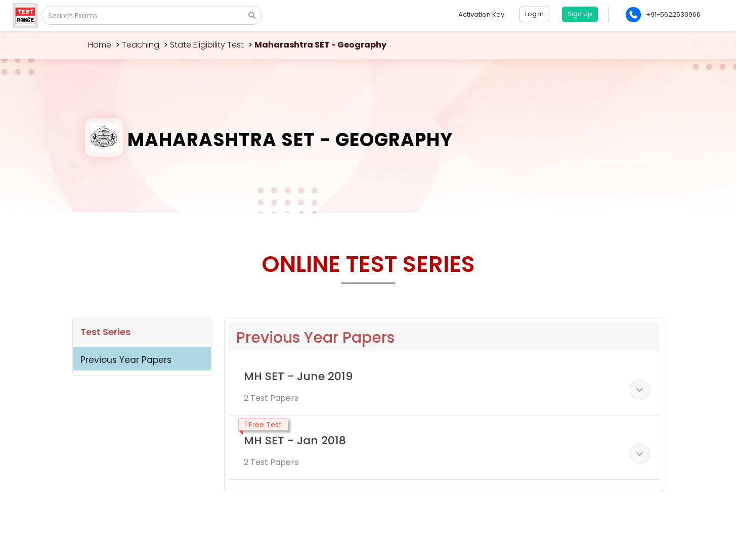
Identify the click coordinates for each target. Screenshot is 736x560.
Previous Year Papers (126, 360)
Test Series (105, 332)
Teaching (141, 45)
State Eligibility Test (207, 45)
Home (100, 45)
